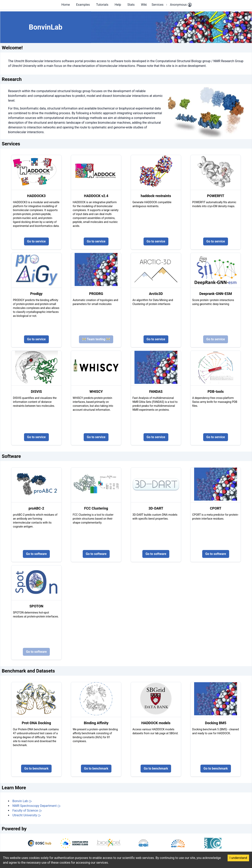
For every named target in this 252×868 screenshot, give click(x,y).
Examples (83, 5)
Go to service (36, 241)
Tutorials (102, 5)
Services (157, 5)
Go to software (36, 554)
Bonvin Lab (22, 801)
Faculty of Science (27, 810)
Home (66, 5)
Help (118, 5)
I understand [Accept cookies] (238, 858)
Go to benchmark (36, 768)
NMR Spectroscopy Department (37, 806)
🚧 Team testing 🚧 (96, 339)
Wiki (144, 5)
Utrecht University (27, 815)
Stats (131, 5)
